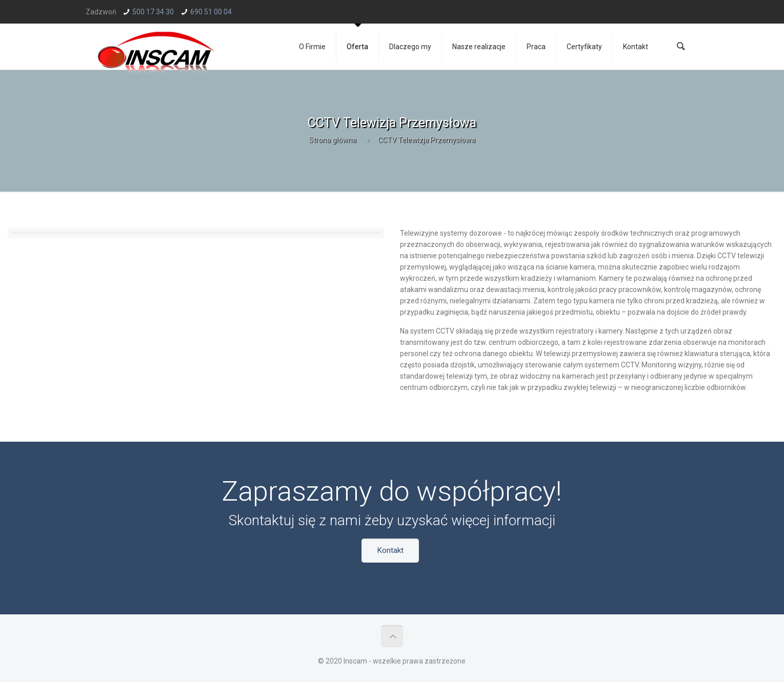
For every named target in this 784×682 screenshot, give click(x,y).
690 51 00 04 (211, 12)
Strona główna (333, 140)
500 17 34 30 (153, 12)
